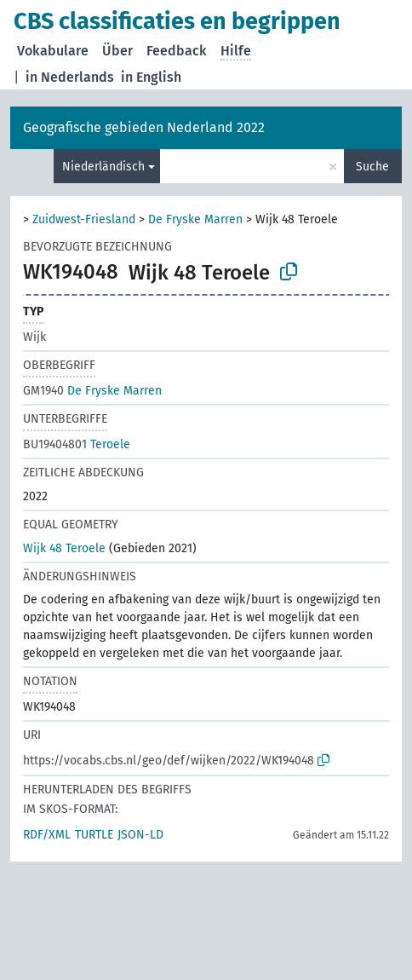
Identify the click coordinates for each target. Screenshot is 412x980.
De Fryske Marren (195, 219)
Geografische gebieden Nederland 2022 (144, 127)
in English (151, 77)
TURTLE (94, 835)
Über (117, 51)
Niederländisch (103, 167)
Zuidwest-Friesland (84, 219)
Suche (372, 167)
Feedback (177, 51)
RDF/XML (47, 835)
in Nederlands (70, 77)
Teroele (77, 444)
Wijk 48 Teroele (64, 548)
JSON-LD (140, 835)
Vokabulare (53, 51)
